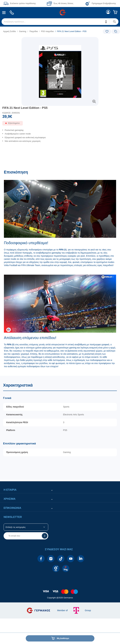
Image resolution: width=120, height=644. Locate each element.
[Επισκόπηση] (60, 271)
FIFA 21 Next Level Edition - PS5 (25, 108)
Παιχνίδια (34, 31)
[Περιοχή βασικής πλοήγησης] (60, 13)
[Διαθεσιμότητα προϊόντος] (60, 124)
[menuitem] (4, 13)
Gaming (23, 31)
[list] (41, 31)
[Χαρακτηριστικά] (60, 428)
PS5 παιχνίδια (47, 31)
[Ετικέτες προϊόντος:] (60, 41)
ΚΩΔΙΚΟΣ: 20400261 (11, 113)
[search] (60, 22)
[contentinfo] (60, 590)
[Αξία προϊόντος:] (60, 117)
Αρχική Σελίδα (9, 31)
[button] (106, 22)
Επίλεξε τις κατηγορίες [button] (16, 527)
